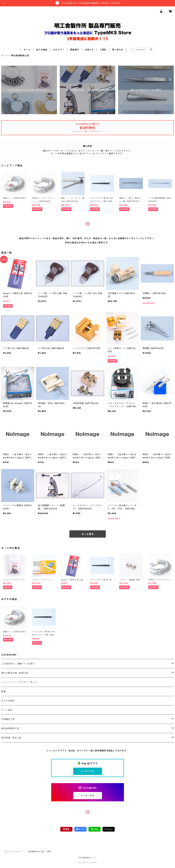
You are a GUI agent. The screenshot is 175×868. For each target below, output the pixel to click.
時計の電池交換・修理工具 (15, 673)
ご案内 (103, 50)
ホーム (27, 50)
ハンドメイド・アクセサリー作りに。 (20, 682)
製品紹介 (75, 50)
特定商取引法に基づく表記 (40, 852)
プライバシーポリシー (13, 852)
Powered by (87, 862)
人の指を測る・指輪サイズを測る (18, 664)
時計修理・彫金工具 (11, 738)
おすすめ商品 (8, 701)
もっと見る (88, 534)
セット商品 (7, 710)
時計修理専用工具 (10, 728)
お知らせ (89, 50)
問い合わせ (118, 50)
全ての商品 (42, 50)
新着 (3, 691)
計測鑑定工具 (8, 719)
